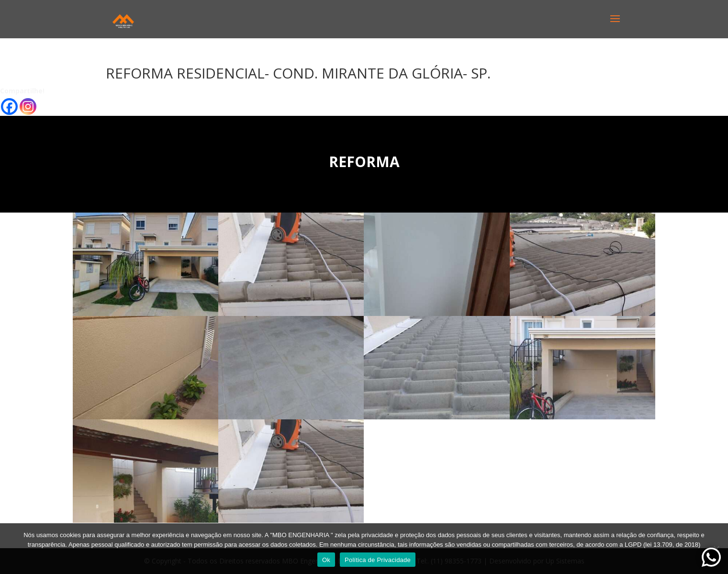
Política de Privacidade (378, 560)
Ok (326, 560)
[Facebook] (9, 107)
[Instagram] (28, 107)
